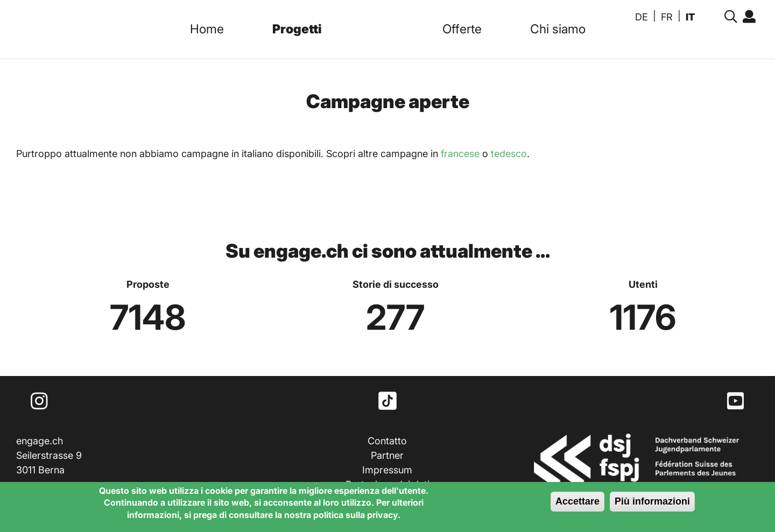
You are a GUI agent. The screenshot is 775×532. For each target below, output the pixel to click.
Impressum (387, 470)
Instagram (39, 401)
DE (642, 17)
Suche (728, 17)
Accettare (577, 502)
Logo (382, 29)
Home (207, 29)
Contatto (387, 441)
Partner (387, 455)
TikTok (387, 401)
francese (460, 154)
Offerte (462, 29)
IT (690, 17)
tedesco (509, 154)
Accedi (746, 17)
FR (667, 17)
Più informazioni (652, 502)
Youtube (736, 401)
